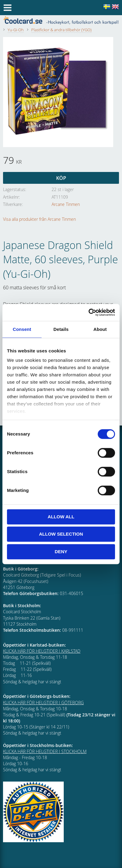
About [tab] (100, 329)
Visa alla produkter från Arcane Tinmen (39, 219)
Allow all (61, 517)
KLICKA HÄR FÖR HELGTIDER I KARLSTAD (42, 651)
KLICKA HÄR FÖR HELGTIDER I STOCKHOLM (45, 751)
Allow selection (61, 534)
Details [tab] (61, 329)
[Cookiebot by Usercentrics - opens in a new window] (88, 312)
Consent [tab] (22, 329)
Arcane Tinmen (66, 204)
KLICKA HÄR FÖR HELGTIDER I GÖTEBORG (43, 703)
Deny (61, 552)
